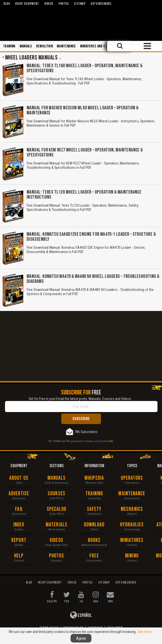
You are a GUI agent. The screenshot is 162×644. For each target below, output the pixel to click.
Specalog (57, 509)
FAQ (19, 509)
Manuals (26, 46)
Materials (57, 525)
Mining (132, 556)
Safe (110, 441)
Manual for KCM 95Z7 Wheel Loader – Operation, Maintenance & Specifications (85, 152)
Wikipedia (94, 478)
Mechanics (132, 509)
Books (94, 540)
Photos (57, 556)
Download (94, 525)
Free (94, 556)
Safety (94, 509)
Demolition (44, 46)
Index (19, 525)
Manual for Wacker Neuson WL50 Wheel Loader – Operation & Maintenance (83, 110)
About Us (19, 478)
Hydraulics (132, 525)
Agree (81, 638)
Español (81, 615)
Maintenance (66, 46)
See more (145, 632)
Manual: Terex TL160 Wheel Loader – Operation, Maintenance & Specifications (85, 68)
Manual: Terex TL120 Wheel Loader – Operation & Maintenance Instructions (84, 195)
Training (9, 46)
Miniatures (132, 540)
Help (19, 556)
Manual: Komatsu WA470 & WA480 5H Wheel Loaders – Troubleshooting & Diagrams (93, 279)
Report (19, 540)
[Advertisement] (81, 346)
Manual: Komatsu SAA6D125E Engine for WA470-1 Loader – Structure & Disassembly (91, 237)
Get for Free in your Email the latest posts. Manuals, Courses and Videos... (81, 399)
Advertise (19, 494)
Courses (57, 494)
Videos (57, 540)
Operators (132, 478)
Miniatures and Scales (97, 46)
